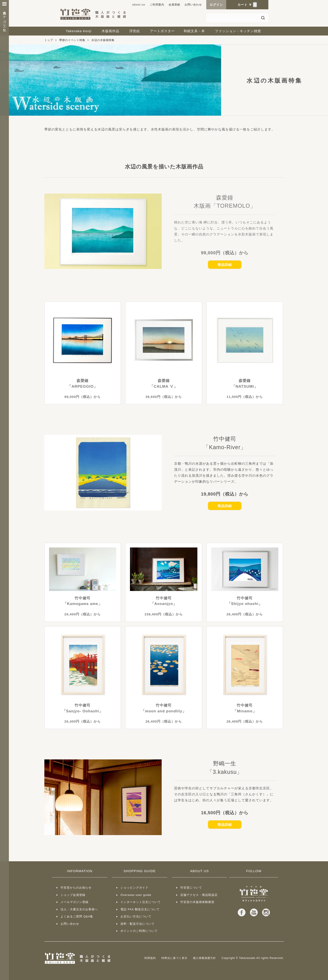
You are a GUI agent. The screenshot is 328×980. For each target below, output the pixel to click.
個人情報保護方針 (204, 958)
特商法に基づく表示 (174, 958)
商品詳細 (225, 265)
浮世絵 (135, 31)
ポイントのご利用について (139, 931)
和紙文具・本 (194, 31)
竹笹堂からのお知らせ (76, 888)
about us (139, 5)
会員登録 (174, 5)
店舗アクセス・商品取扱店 (199, 895)
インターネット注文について (141, 902)
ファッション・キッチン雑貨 (238, 31)
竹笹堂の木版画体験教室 (197, 902)
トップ (49, 40)
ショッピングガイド (134, 888)
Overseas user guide (136, 895)
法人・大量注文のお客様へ (79, 909)
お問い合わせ (193, 5)
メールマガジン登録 (75, 902)
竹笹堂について (191, 888)
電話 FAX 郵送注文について (140, 909)
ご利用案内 (157, 5)
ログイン (216, 5)
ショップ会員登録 (73, 895)
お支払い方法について (136, 916)
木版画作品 (110, 31)
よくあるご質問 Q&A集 (77, 916)
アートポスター (162, 31)
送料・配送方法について (137, 924)
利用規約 (150, 958)
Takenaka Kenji (79, 31)
